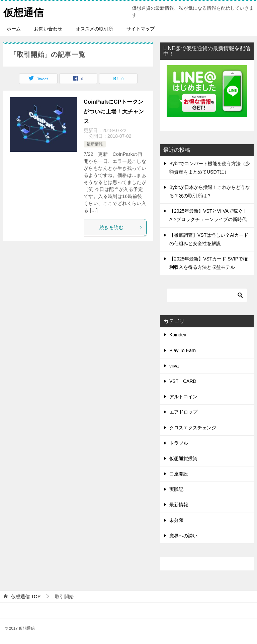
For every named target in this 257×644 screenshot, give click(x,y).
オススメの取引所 (94, 29)
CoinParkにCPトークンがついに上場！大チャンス (114, 112)
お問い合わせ (48, 29)
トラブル (179, 443)
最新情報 (95, 144)
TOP (26, 597)
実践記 (176, 489)
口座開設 (179, 474)
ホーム (14, 29)
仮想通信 (23, 12)
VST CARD (183, 381)
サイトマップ (141, 29)
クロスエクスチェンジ (193, 428)
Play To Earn (183, 350)
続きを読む (121, 227)
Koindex (178, 335)
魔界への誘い (183, 536)
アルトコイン (183, 397)
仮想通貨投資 (183, 458)
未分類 (176, 520)
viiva (174, 366)
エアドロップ (183, 412)
